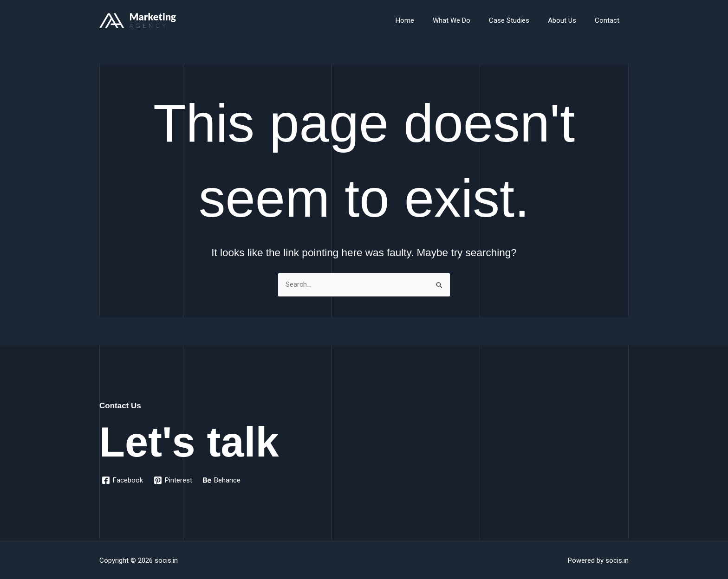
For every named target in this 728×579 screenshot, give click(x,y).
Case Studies (521, 20)
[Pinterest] (174, 480)
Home (426, 20)
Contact (609, 20)
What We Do (468, 20)
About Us (569, 20)
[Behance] (223, 480)
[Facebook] (123, 480)
